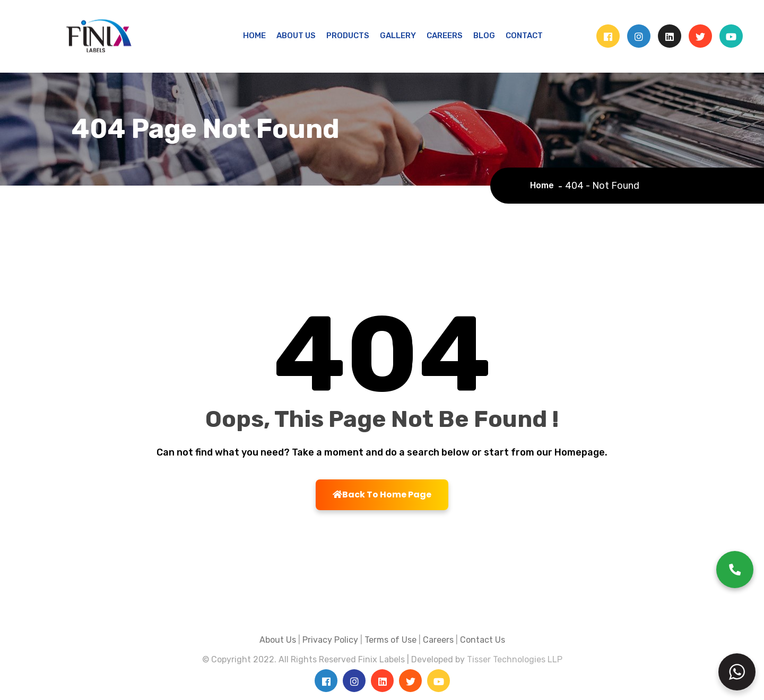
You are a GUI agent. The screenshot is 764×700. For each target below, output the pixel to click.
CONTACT (524, 36)
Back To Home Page (382, 495)
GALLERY (398, 36)
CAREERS (445, 36)
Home (544, 185)
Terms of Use (390, 640)
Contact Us (483, 640)
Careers (438, 640)
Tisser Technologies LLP (515, 659)
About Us (278, 640)
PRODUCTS (348, 36)
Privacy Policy (330, 640)
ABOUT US (296, 36)
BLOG (484, 36)
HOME (254, 36)
